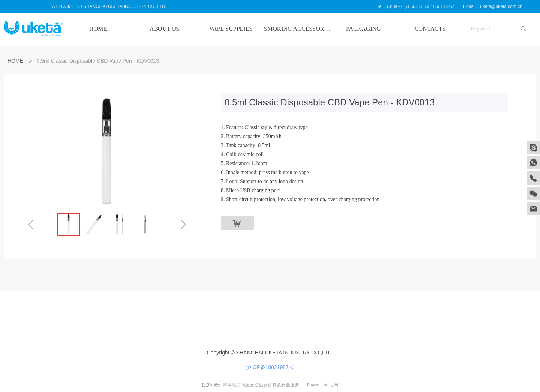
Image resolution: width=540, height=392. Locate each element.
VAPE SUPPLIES (231, 29)
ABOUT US (164, 29)
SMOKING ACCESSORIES (297, 29)
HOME (98, 29)
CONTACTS (430, 29)
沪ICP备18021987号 (270, 367)
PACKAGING (364, 29)
